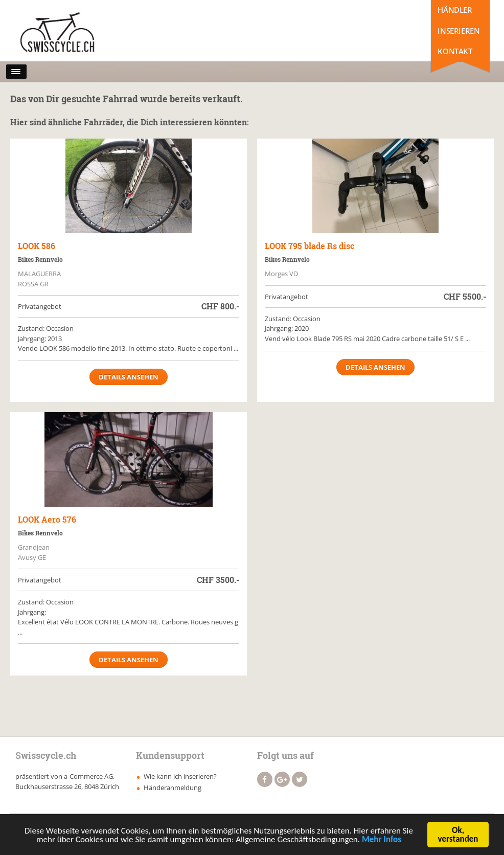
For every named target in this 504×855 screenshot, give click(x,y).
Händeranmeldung (173, 787)
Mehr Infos (382, 840)
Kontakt (455, 51)
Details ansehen (129, 377)
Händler (455, 10)
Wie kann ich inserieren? (180, 776)
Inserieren (459, 31)
